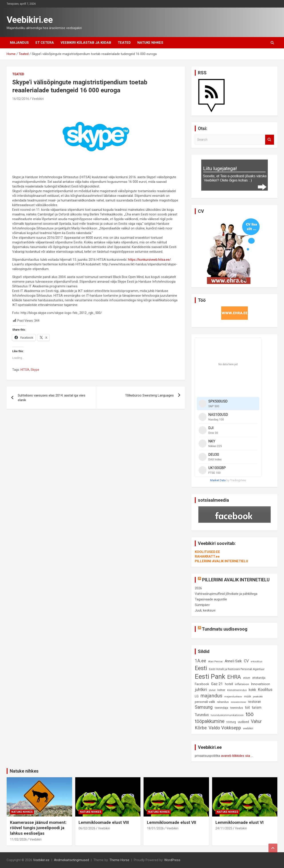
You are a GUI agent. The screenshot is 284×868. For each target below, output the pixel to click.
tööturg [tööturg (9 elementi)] (231, 722)
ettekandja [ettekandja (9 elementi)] (259, 678)
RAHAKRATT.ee (207, 556)
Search (270, 140)
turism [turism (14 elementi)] (257, 707)
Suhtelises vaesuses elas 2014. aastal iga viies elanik (52, 398)
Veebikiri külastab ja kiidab (86, 43)
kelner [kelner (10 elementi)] (221, 690)
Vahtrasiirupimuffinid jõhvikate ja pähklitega (226, 594)
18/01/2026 (155, 828)
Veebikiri (38, 99)
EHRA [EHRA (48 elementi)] (234, 677)
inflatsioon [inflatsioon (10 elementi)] (242, 684)
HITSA (25, 370)
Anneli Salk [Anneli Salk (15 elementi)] (233, 661)
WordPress (172, 860)
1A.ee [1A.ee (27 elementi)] (200, 661)
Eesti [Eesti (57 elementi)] (201, 668)
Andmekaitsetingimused (71, 860)
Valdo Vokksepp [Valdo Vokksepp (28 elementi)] (225, 728)
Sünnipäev (202, 605)
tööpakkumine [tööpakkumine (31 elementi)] (210, 721)
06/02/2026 (87, 828)
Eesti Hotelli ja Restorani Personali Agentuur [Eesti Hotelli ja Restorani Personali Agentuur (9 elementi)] (237, 669)
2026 (198, 588)
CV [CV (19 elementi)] (246, 661)
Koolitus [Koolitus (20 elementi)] (265, 689)
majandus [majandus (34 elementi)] (211, 696)
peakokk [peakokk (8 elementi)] (258, 696)
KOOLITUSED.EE (207, 552)
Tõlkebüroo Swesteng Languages (149, 395)
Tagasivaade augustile (211, 599)
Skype (35, 370)
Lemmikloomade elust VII (172, 822)
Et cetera (45, 43)
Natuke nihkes (150, 43)
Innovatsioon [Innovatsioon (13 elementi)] (260, 684)
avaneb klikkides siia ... (237, 756)
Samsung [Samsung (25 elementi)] (204, 707)
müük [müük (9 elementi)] (248, 696)
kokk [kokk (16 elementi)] (252, 690)
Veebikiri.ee (30, 20)
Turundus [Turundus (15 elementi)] (202, 715)
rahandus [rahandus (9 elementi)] (223, 702)
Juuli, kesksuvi (205, 610)
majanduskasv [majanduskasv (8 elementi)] (233, 696)
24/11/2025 (224, 828)
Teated (124, 43)
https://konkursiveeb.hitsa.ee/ (149, 260)
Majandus (19, 43)
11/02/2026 (18, 839)
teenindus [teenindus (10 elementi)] (237, 708)
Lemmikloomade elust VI (240, 822)
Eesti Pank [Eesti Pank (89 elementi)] (210, 677)
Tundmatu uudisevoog (225, 629)
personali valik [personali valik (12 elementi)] (205, 702)
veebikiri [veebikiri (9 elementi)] (248, 728)
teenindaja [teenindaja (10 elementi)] (221, 708)
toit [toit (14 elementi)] (247, 707)
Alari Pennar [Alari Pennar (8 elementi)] (215, 661)
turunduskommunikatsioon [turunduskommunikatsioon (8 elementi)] (227, 715)
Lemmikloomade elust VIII (104, 822)
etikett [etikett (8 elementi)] (247, 678)
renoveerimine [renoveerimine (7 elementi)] (238, 702)
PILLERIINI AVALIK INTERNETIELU (221, 561)
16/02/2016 (21, 99)
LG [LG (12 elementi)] (197, 696)
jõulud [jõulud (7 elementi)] (212, 690)
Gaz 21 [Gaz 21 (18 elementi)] (217, 684)
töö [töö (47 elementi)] (250, 714)
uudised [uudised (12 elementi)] (243, 722)
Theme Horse (119, 860)
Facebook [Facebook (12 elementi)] (202, 684)
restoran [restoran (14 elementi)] (254, 702)
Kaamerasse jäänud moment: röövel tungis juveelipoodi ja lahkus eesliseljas (38, 828)
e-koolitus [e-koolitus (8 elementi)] (256, 661)
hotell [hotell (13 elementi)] (229, 684)
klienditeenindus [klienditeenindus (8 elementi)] (237, 690)
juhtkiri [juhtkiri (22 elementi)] (201, 690)
